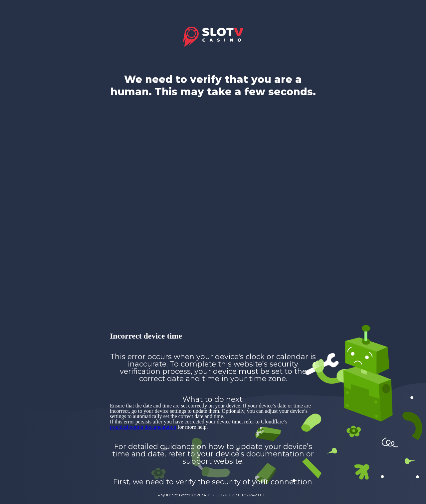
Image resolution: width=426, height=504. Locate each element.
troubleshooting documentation (143, 427)
